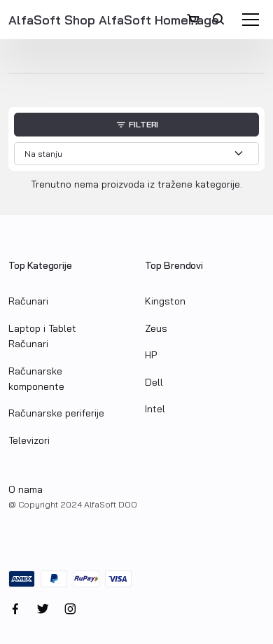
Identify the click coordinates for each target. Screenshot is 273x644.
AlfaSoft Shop (54, 20)
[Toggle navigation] (251, 20)
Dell (154, 382)
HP (151, 355)
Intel (155, 409)
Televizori (29, 440)
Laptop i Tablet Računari (42, 336)
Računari (28, 301)
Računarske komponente (36, 379)
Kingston (165, 301)
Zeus (156, 328)
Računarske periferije (56, 413)
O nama (26, 489)
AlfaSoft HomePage (159, 20)
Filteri (136, 125)
